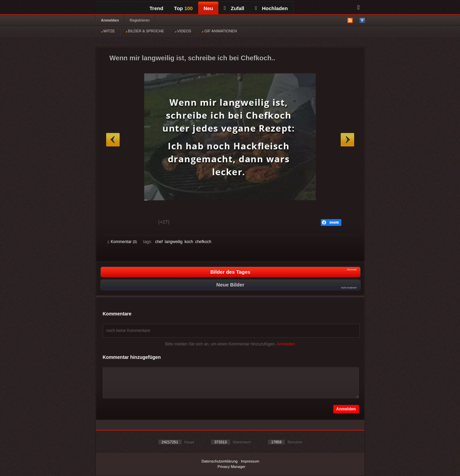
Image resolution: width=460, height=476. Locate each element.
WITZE (108, 31)
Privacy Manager (232, 467)
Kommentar (122, 242)
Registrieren (140, 20)
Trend (157, 8)
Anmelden (110, 20)
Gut (115, 223)
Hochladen (271, 8)
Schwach (141, 223)
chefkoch (203, 242)
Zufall (234, 8)
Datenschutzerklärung (220, 461)
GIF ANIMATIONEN (219, 31)
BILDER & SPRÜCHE (145, 31)
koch (189, 242)
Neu (208, 8)
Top (183, 8)
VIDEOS (183, 31)
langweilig (174, 242)
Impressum (250, 461)
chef (159, 242)
